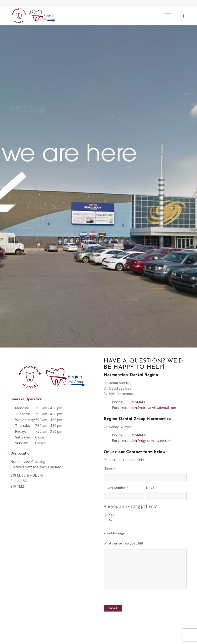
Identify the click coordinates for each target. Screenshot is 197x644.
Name (109, 468)
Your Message (115, 533)
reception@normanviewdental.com (149, 408)
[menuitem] (166, 16)
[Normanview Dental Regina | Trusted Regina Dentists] (33, 16)
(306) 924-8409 (135, 402)
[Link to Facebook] (183, 16)
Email (150, 487)
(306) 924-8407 (135, 435)
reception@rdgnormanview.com (147, 441)
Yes (112, 514)
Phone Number (116, 488)
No (111, 520)
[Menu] (166, 16)
